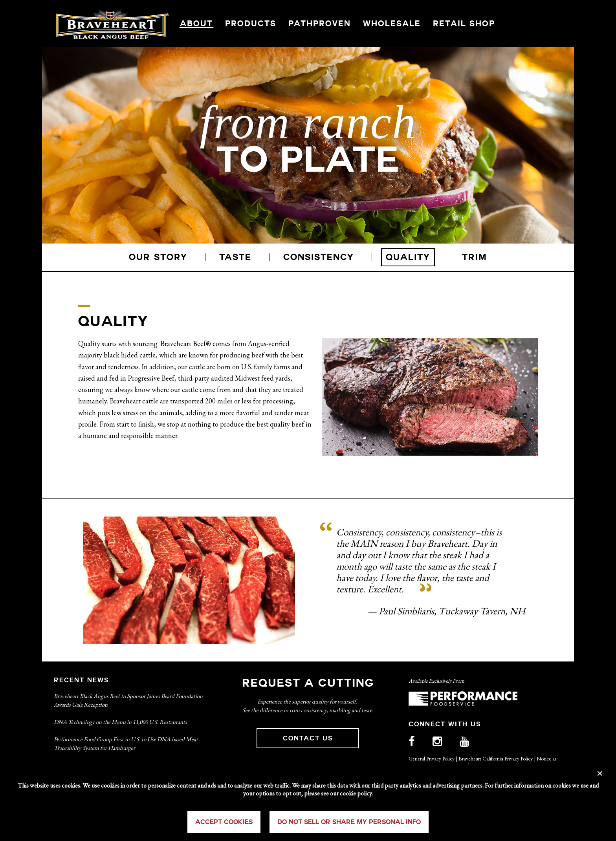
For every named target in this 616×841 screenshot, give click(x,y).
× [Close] (600, 772)
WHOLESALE (392, 24)
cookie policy (356, 793)
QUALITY (408, 257)
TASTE (235, 257)
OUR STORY (158, 257)
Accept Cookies (224, 822)
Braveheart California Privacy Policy (496, 759)
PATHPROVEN (320, 24)
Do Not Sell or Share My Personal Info (349, 822)
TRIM (475, 257)
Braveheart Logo (112, 24)
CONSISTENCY (319, 257)
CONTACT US (308, 738)
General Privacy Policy (432, 759)
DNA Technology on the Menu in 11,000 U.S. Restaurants (120, 722)
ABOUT (196, 24)
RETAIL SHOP (464, 24)
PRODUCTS (251, 24)
